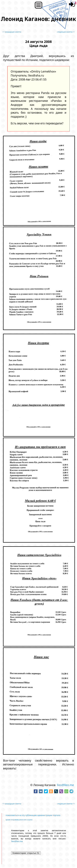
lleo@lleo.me (65, 785)
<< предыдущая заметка (12, 32)
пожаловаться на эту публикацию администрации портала (33, 815)
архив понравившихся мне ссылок (19, 820)
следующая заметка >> (66, 32)
